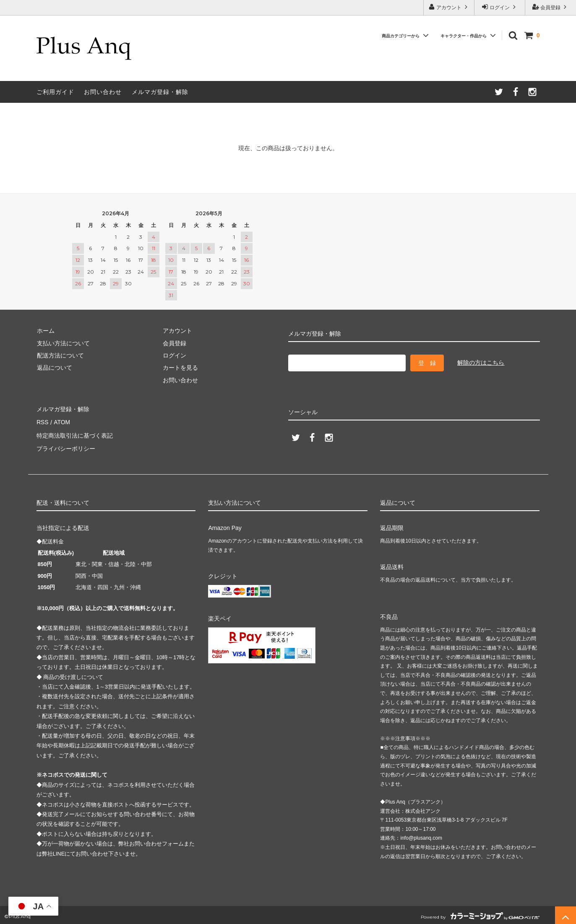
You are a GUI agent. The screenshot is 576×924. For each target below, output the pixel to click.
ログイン (500, 7)
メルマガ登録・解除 (160, 92)
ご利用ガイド (55, 92)
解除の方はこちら (481, 363)
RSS (43, 422)
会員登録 (551, 7)
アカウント (449, 7)
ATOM (61, 422)
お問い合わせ (103, 92)
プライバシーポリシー (66, 446)
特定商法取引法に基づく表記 (75, 434)
